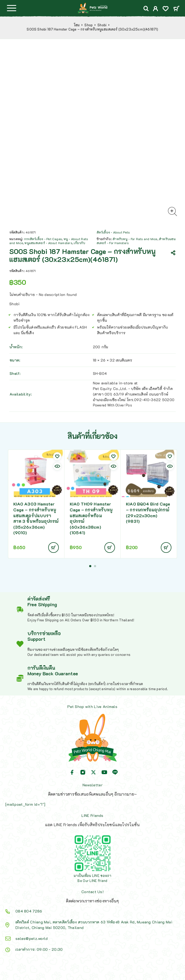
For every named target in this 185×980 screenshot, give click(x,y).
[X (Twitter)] (93, 772)
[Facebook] (72, 772)
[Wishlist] (166, 9)
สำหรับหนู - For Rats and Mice (135, 239)
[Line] (115, 772)
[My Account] (156, 9)
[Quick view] (57, 466)
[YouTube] (104, 772)
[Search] (146, 9)
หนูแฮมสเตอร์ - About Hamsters (48, 243)
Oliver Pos (124, 405)
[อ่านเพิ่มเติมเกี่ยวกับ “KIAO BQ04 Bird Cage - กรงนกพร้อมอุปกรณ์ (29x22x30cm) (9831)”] (166, 548)
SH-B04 (100, 373)
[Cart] (176, 9)
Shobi (102, 25)
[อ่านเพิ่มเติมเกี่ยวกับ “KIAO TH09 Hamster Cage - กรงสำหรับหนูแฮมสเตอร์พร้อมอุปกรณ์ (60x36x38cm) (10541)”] (110, 548)
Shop (89, 25)
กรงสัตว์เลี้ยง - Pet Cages (43, 239)
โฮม (77, 25)
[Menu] (11, 8)
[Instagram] (83, 772)
